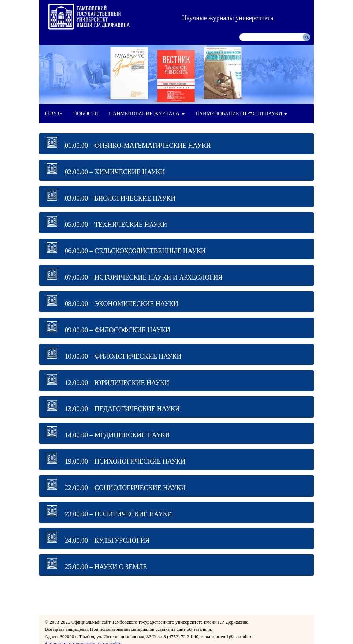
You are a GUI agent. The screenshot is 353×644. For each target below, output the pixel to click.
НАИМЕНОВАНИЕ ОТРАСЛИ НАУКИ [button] (241, 114)
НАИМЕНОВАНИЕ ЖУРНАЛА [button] (147, 114)
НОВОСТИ (86, 114)
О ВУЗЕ (54, 114)
